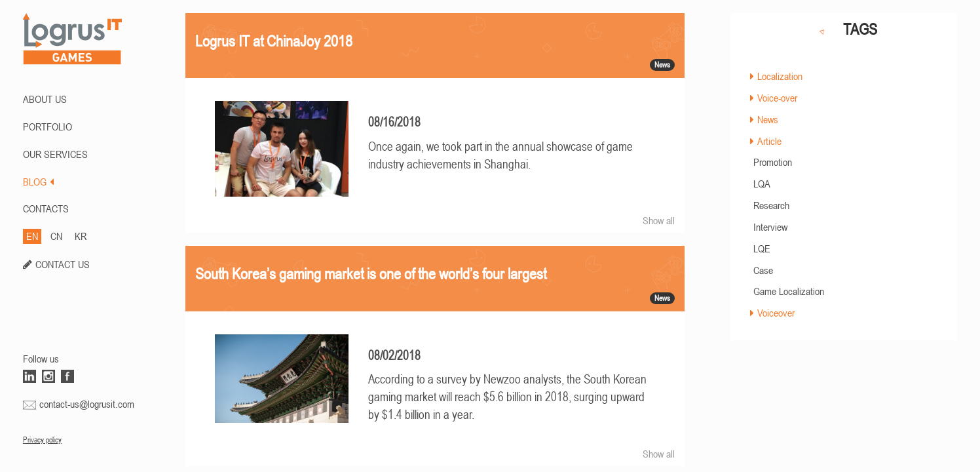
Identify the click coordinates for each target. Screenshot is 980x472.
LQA (762, 184)
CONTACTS (46, 208)
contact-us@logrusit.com (87, 404)
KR (81, 236)
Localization (780, 76)
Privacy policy (42, 440)
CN (56, 236)
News (768, 119)
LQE (762, 248)
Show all (659, 220)
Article (769, 141)
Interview (770, 227)
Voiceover (776, 313)
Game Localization (789, 291)
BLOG (38, 182)
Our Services (55, 154)
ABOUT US (45, 99)
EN (32, 236)
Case (763, 270)
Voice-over (777, 98)
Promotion (773, 162)
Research (771, 205)
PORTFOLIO (47, 127)
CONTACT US (63, 264)
